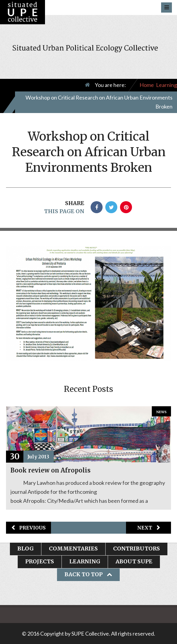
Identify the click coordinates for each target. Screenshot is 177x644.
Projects (40, 561)
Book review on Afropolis (51, 470)
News (161, 412)
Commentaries (73, 549)
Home (147, 85)
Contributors (136, 549)
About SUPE (134, 561)
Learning (166, 85)
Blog (25, 549)
